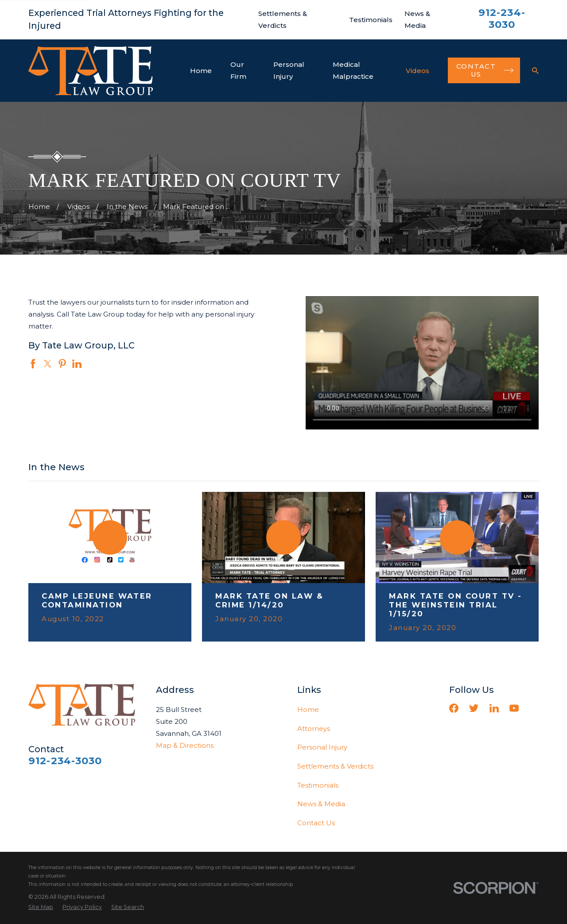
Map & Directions (185, 745)
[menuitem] (41, 907)
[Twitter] (474, 708)
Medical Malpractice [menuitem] (353, 70)
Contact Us (316, 823)
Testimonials (371, 20)
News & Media (321, 804)
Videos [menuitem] (417, 71)
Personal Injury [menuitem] (289, 70)
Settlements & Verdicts (335, 766)
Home (308, 709)
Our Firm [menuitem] (238, 70)
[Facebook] (454, 708)
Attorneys (314, 729)
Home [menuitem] (201, 71)
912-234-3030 (502, 18)
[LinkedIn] (494, 708)
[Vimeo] (534, 708)
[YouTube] (514, 708)
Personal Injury (322, 747)
